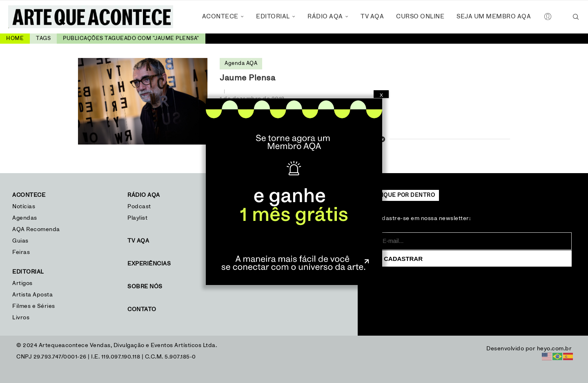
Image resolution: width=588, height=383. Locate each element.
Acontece (220, 17)
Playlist (137, 218)
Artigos (22, 283)
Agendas (25, 218)
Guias (20, 241)
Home (15, 39)
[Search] (576, 17)
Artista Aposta (32, 295)
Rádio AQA (325, 17)
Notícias (25, 207)
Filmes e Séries (34, 306)
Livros (21, 318)
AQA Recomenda (36, 229)
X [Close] (381, 95)
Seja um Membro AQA (494, 17)
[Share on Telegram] (382, 140)
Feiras (21, 252)
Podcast (139, 207)
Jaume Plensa (247, 78)
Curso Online (420, 17)
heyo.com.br (555, 349)
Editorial (273, 17)
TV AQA (372, 17)
